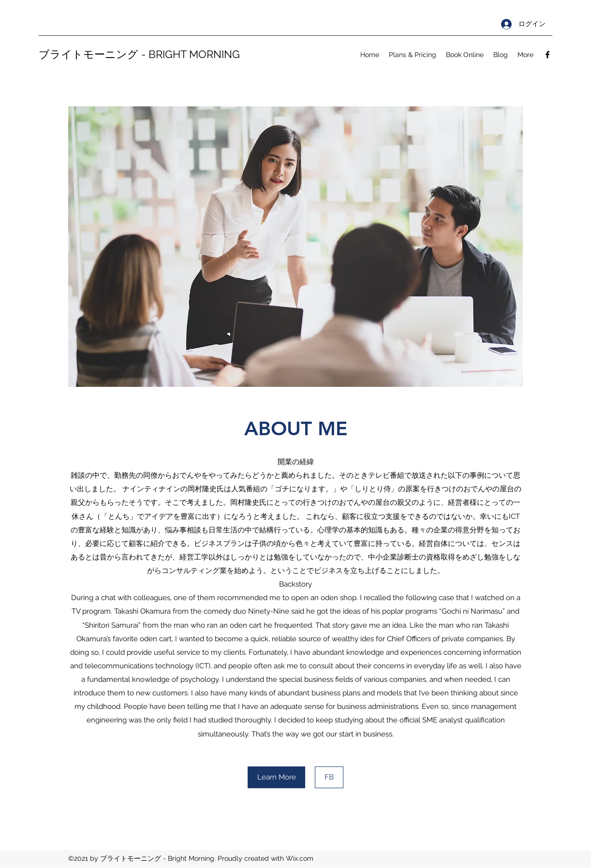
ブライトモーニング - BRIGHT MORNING (139, 54)
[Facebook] (547, 55)
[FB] (329, 777)
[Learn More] (276, 777)
